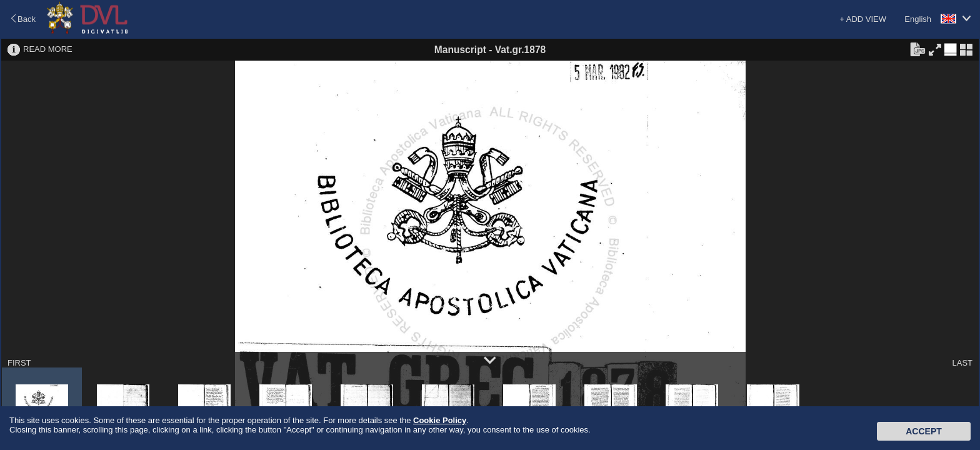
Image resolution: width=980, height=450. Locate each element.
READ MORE (48, 49)
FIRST (19, 363)
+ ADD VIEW (863, 19)
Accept (924, 431)
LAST (962, 363)
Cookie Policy (440, 420)
